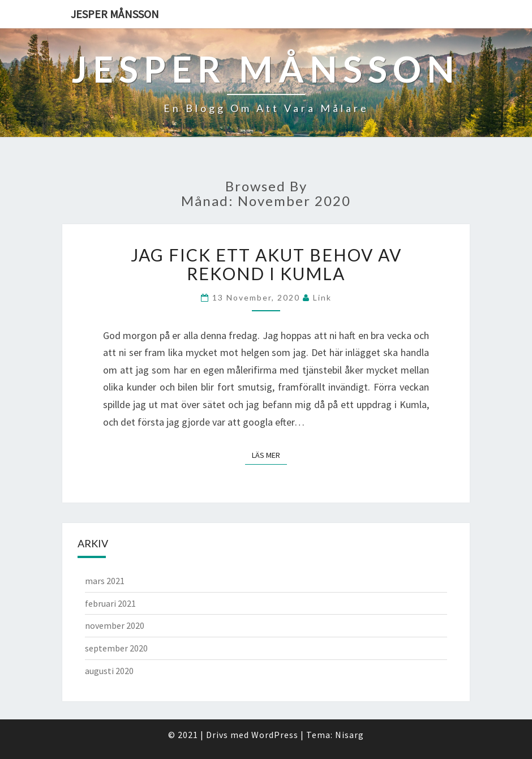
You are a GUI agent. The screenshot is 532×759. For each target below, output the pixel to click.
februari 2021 (110, 603)
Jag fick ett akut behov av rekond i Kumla (266, 264)
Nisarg (349, 735)
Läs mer (269, 455)
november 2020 (115, 625)
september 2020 (116, 648)
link (322, 297)
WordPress (275, 735)
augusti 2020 (109, 671)
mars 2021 (105, 581)
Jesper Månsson (115, 14)
